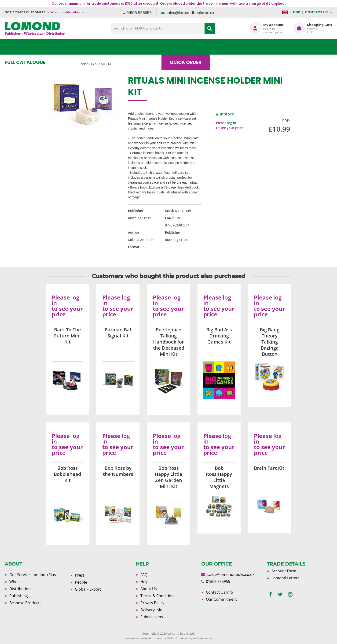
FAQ (144, 575)
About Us (263, 47)
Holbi (171, 638)
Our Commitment (222, 599)
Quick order (189, 47)
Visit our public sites (64, 12)
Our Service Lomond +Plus (33, 575)
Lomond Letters (286, 578)
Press (80, 575)
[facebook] (271, 594)
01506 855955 (139, 13)
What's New (109, 47)
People (81, 582)
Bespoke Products (25, 603)
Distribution (20, 589)
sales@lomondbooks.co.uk (190, 13)
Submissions (152, 617)
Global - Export (88, 589)
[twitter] (280, 594)
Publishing (19, 596)
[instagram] (290, 594)
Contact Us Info (220, 592)
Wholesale (18, 582)
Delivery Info (151, 610)
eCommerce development (144, 638)
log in (232, 123)
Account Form (284, 571)
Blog (228, 47)
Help (145, 582)
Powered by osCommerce (194, 638)
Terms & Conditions (158, 596)
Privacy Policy (152, 603)
